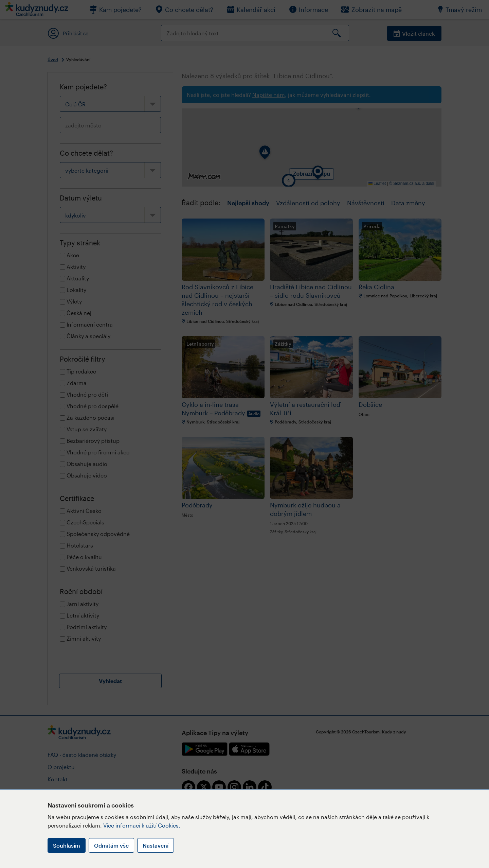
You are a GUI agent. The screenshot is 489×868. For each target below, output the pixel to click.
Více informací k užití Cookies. (142, 825)
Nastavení (156, 845)
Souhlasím (67, 845)
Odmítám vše (111, 845)
